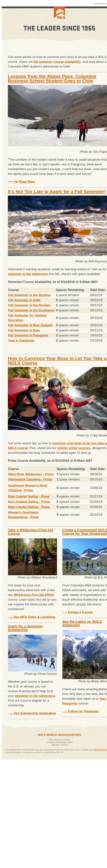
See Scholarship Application (35, 713)
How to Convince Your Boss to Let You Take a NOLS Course (57, 361)
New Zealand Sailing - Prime (29, 502)
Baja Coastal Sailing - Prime (29, 496)
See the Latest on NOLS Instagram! (82, 623)
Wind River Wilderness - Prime (31, 474)
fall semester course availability (57, 62)
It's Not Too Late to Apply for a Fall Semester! (57, 192)
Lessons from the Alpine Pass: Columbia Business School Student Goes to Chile (52, 79)
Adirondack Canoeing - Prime (30, 479)
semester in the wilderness (28, 274)
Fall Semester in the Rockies (29, 295)
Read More (27, 182)
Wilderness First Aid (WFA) (34, 595)
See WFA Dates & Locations (35, 617)
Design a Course (80, 612)
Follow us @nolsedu (83, 711)
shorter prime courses (74, 448)
